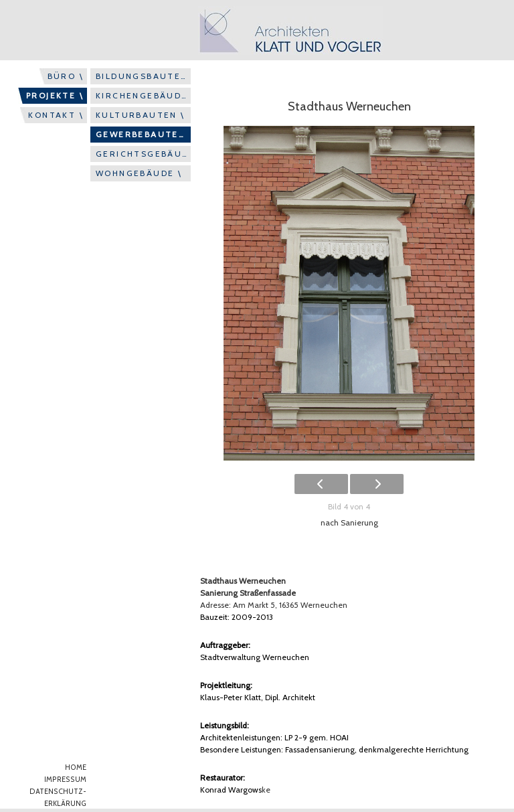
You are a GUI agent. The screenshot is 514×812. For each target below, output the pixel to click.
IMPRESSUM (65, 780)
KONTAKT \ (56, 115)
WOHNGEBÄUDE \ (139, 173)
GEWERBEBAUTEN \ (143, 134)
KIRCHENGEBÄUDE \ (143, 95)
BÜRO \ (66, 76)
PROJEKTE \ (55, 95)
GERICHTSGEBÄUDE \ (143, 154)
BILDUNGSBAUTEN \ (143, 76)
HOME (76, 767)
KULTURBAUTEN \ (141, 115)
